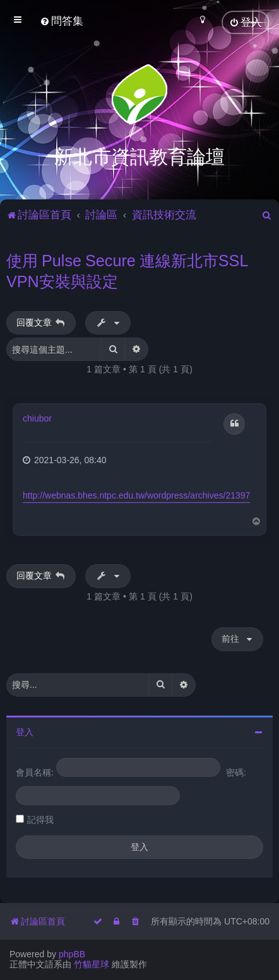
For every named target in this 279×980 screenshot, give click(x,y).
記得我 (40, 818)
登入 (25, 731)
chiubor (37, 418)
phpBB (72, 954)
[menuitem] (62, 21)
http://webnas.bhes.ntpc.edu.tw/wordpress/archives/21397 (136, 495)
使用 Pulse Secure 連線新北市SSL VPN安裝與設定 (127, 270)
